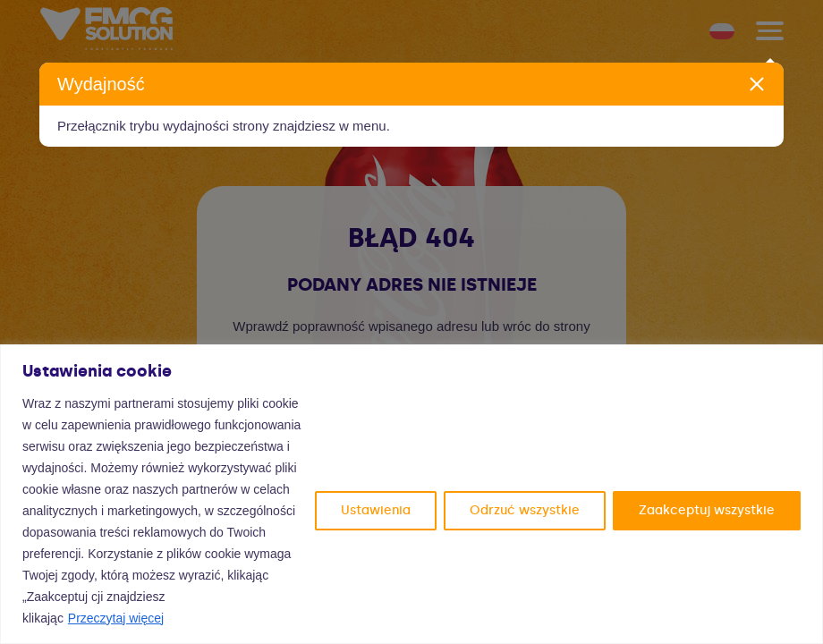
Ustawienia (376, 510)
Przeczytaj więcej (116, 618)
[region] (411, 494)
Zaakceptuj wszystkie (707, 510)
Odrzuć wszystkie (525, 510)
